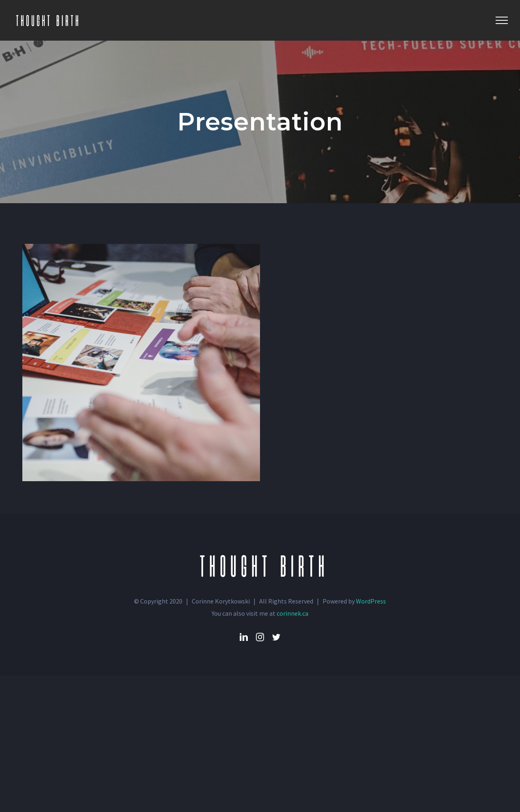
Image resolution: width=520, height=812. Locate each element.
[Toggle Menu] (502, 20)
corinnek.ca (292, 613)
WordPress (371, 601)
